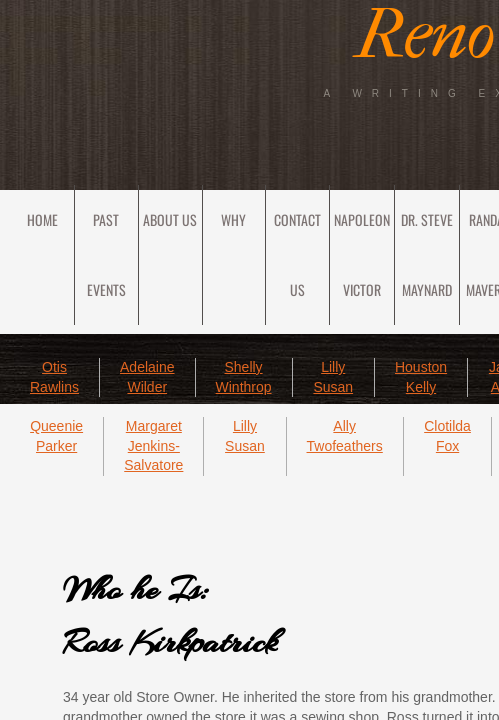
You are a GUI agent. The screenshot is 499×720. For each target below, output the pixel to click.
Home (42, 219)
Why (233, 219)
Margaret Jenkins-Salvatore (153, 445)
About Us (170, 219)
